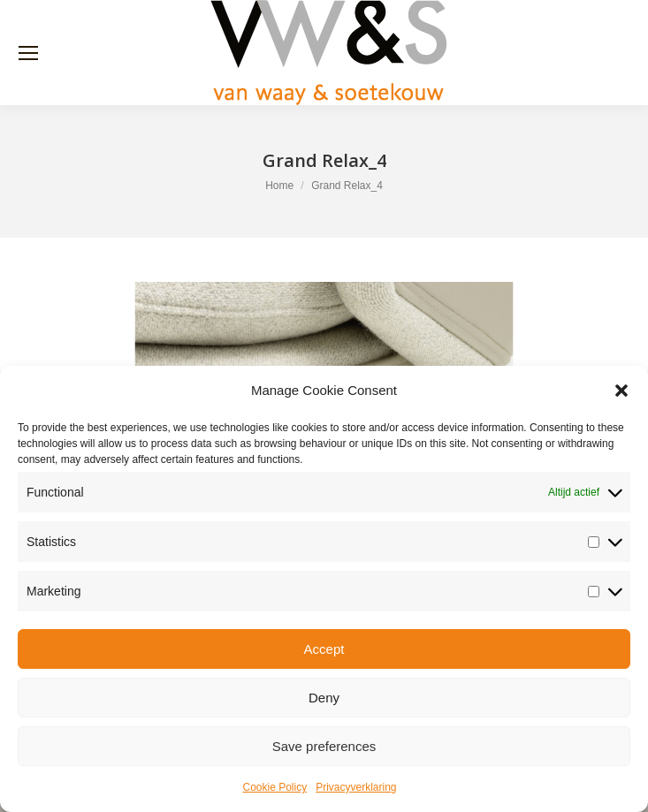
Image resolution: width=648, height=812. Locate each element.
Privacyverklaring (356, 787)
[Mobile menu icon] (28, 53)
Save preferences (324, 746)
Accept (324, 649)
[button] (621, 391)
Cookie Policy (274, 787)
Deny (324, 698)
